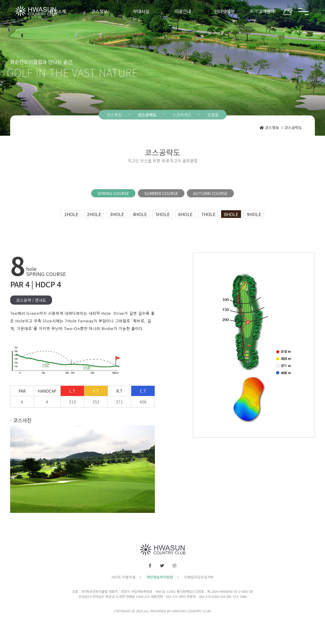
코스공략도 (147, 115)
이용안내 (183, 11)
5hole (163, 214)
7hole (208, 214)
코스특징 (114, 115)
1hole (71, 214)
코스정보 (99, 11)
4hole (140, 214)
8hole (231, 214)
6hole (185, 214)
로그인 (254, 11)
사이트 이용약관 (123, 577)
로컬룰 (213, 115)
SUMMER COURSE (161, 193)
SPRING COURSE (113, 193)
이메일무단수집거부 (199, 577)
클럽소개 (58, 11)
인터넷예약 (224, 11)
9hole (254, 214)
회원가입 (270, 11)
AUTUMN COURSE (210, 193)
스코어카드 (182, 115)
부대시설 (141, 11)
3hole (117, 214)
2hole (94, 214)
